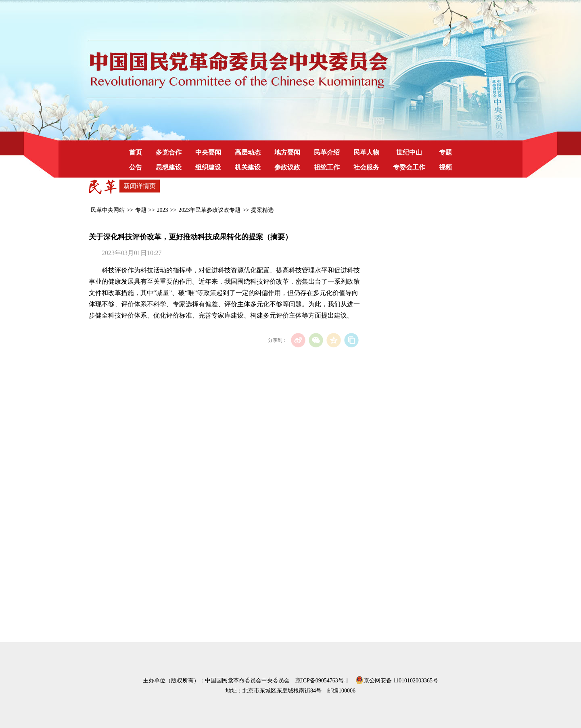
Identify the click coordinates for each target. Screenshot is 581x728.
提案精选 (262, 210)
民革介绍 (327, 152)
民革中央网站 (108, 210)
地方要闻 (287, 152)
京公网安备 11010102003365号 (397, 679)
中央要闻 (208, 152)
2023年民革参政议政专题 (209, 210)
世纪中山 (409, 152)
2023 (163, 210)
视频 (445, 167)
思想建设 (169, 167)
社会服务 (366, 167)
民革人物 (366, 152)
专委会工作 (409, 167)
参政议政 (287, 167)
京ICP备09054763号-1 (322, 681)
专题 (445, 152)
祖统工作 (327, 167)
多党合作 (169, 152)
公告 (136, 167)
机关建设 (248, 167)
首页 (136, 152)
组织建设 (208, 167)
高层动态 (248, 152)
